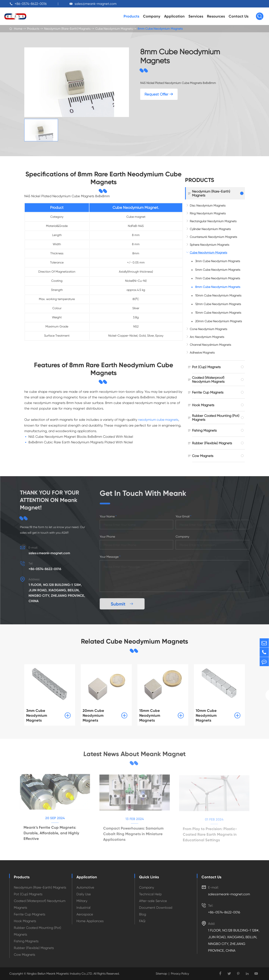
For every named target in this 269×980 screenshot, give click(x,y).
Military (82, 901)
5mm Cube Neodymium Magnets (218, 270)
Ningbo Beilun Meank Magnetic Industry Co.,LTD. (59, 974)
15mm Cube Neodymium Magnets (218, 313)
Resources (216, 16)
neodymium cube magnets (159, 420)
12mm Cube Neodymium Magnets (218, 304)
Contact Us (239, 16)
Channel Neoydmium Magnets (210, 345)
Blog (143, 914)
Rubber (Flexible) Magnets (212, 443)
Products (131, 16)
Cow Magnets (203, 456)
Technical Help (150, 894)
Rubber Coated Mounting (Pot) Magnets (216, 418)
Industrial (83, 908)
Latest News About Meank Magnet (134, 754)
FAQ (142, 921)
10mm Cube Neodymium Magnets (218, 295)
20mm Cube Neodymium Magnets (219, 321)
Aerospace (85, 914)
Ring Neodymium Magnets (208, 213)
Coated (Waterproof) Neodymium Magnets (208, 380)
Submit (124, 604)
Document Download (156, 908)
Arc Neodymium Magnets (207, 337)
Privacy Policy (180, 974)
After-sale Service (153, 901)
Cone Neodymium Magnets (208, 329)
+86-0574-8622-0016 (31, 4)
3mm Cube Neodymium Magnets (218, 261)
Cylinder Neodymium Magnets (210, 229)
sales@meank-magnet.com (96, 4)
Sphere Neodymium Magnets (209, 245)
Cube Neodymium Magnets (114, 29)
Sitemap (161, 974)
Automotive (85, 887)
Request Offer (159, 94)
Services (196, 16)
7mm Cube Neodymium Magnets (218, 278)
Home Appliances (90, 921)
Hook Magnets (203, 405)
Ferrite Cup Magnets (208, 392)
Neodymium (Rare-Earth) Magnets (67, 29)
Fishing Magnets (204, 430)
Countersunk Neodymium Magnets (213, 237)
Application (174, 16)
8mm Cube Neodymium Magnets (160, 29)
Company (152, 16)
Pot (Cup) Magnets (206, 367)
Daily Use (84, 894)
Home (18, 29)
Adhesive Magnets (202, 353)
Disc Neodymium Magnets (208, 206)
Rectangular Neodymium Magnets (213, 221)
